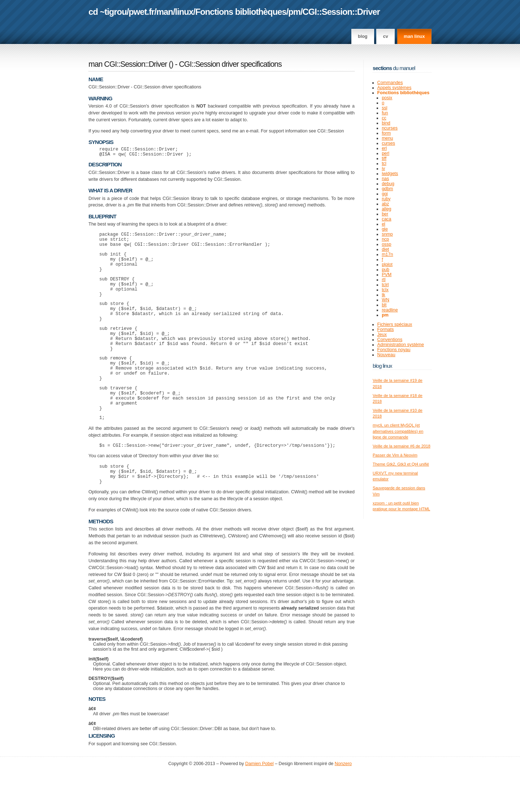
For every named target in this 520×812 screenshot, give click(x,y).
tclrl (385, 285)
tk (383, 295)
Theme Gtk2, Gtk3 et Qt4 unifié (401, 464)
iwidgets (390, 174)
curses (388, 143)
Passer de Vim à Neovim (395, 455)
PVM (387, 275)
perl (385, 153)
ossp (386, 244)
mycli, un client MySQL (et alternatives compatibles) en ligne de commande (398, 431)
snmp (387, 234)
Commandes (390, 83)
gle (385, 229)
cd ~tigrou (108, 12)
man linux (414, 36)
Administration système (401, 345)
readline (390, 310)
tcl (384, 163)
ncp (385, 239)
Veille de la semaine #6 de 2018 (402, 446)
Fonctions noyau (394, 350)
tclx (385, 290)
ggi (385, 194)
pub (385, 270)
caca (386, 219)
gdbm (387, 189)
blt (384, 305)
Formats (386, 329)
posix (387, 98)
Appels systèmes (395, 88)
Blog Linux (382, 366)
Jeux (382, 335)
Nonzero (343, 805)
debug (388, 184)
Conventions (390, 340)
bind (386, 123)
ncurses (390, 128)
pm (294, 12)
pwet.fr (141, 12)
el (383, 224)
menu (387, 138)
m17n (387, 254)
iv (383, 169)
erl (384, 148)
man (165, 12)
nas (385, 179)
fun (385, 113)
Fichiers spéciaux (395, 324)
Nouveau (386, 355)
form (386, 133)
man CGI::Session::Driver (128, 64)
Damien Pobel (259, 805)
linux (184, 12)
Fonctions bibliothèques (241, 12)
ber (385, 214)
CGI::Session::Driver (341, 12)
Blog (363, 36)
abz (385, 204)
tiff (384, 158)
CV (386, 36)
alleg (386, 209)
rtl (383, 280)
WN (385, 300)
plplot (387, 265)
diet (385, 249)
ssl (384, 108)
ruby (386, 199)
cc (384, 118)
